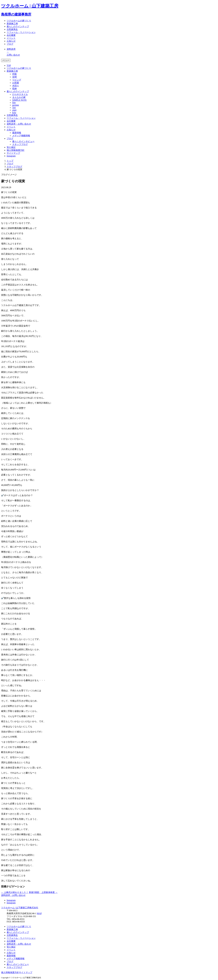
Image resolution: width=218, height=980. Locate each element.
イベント (11, 38)
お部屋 (16, 83)
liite (14, 103)
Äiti (14, 108)
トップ (10, 161)
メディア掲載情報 (21, 136)
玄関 (14, 77)
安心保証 (11, 147)
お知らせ (11, 41)
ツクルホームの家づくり (19, 21)
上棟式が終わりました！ (15, 892)
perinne (16, 105)
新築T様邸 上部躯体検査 (43, 892)
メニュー (6, 60)
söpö (14, 110)
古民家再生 (12, 29)
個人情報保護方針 (16, 150)
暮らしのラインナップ (18, 26)
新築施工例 (12, 24)
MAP (39, 913)
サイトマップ (13, 153)
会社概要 (11, 35)
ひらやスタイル (20, 94)
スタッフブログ (20, 144)
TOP (9, 65)
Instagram (11, 156)
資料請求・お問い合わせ (19, 124)
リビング (17, 80)
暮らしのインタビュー (23, 141)
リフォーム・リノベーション (21, 32)
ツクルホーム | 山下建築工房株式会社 (20, 908)
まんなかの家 (19, 97)
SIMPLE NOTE (19, 100)
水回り (16, 86)
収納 (14, 89)
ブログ (10, 44)
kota (14, 113)
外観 (14, 74)
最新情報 (17, 133)
